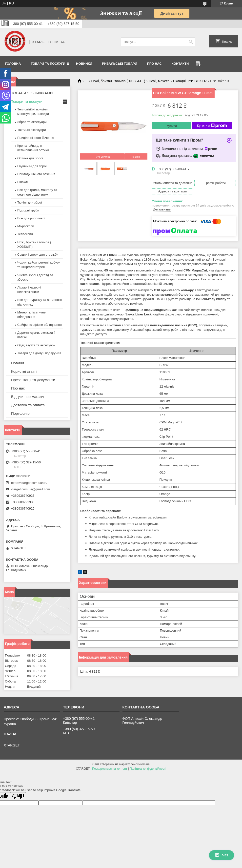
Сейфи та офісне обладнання (40, 325)
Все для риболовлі (31, 218)
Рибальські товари (120, 64)
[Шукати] (191, 42)
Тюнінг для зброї (30, 202)
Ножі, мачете (159, 81)
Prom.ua (144, 764)
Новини (18, 363)
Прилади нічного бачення (36, 174)
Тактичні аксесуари (31, 130)
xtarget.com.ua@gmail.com (30, 489)
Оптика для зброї (30, 158)
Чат (222, 855)
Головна (13, 64)
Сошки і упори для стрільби (38, 255)
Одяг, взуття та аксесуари (36, 345)
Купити (172, 126)
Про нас (154, 64)
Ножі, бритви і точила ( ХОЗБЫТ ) (118, 81)
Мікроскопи (26, 226)
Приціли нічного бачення (36, 138)
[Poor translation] (18, 796)
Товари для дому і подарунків (39, 353)
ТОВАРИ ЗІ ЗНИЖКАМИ (32, 93)
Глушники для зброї (32, 166)
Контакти (180, 64)
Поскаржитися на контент (110, 769)
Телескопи (25, 234)
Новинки (84, 64)
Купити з (212, 126)
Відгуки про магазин (28, 397)
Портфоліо (20, 413)
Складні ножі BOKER (190, 81)
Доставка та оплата (28, 405)
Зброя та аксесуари (32, 122)
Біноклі (22, 182)
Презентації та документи (33, 380)
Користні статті (24, 371)
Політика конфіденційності (148, 769)
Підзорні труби (28, 210)
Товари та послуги (48, 64)
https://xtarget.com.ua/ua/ (29, 483)
